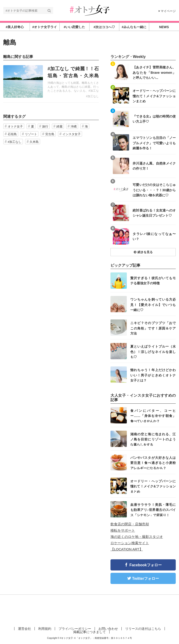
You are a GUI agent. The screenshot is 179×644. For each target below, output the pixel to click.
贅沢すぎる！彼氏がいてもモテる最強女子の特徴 (153, 281)
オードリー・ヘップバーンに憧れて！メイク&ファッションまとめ (154, 96)
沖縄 (74, 126)
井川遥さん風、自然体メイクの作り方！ (154, 166)
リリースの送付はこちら (143, 629)
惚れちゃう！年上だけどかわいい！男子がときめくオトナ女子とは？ (153, 375)
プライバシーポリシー (75, 629)
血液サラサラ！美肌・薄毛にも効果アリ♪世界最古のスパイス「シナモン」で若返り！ (153, 510)
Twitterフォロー (146, 579)
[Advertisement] (89, 610)
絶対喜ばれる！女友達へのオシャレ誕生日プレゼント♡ (154, 213)
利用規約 (45, 629)
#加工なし (92, 96)
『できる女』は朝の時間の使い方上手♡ (154, 119)
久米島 (34, 142)
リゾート (31, 134)
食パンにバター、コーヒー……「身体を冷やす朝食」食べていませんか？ (153, 416)
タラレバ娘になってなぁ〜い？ (154, 236)
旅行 (45, 126)
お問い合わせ (108, 629)
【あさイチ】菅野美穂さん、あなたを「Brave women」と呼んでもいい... (154, 72)
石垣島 (12, 134)
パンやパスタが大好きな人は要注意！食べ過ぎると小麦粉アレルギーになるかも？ (153, 463)
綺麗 (59, 126)
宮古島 (50, 134)
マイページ (167, 11)
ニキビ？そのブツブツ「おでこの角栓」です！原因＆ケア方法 (153, 328)
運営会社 (24, 629)
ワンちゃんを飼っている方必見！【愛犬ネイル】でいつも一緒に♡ (153, 304)
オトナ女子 (15, 126)
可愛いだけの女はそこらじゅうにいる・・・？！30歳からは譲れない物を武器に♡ (154, 190)
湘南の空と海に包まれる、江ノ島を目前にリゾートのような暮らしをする (153, 439)
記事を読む (51, 81)
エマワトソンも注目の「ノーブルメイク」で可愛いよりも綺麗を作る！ (154, 143)
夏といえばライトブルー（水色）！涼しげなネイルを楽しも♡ (153, 351)
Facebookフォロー (146, 565)
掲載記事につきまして (89, 632)
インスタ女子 (72, 134)
